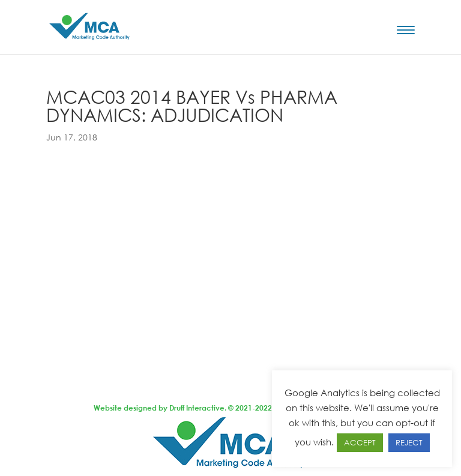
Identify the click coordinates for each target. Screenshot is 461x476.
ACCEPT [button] (360, 442)
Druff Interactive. (198, 408)
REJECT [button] (409, 442)
